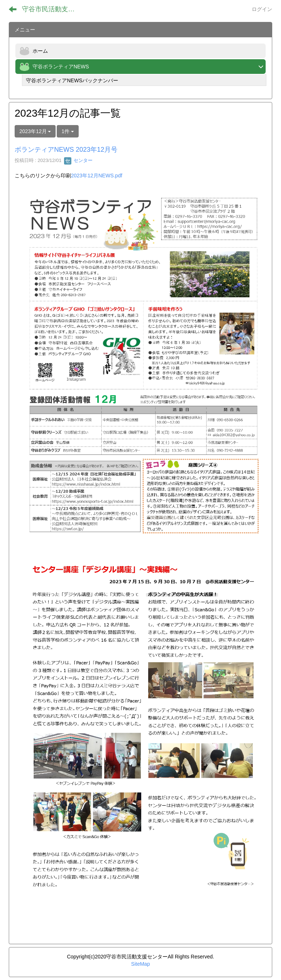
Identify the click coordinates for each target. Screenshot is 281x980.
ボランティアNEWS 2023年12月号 (66, 150)
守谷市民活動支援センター (53, 9)
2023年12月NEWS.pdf (97, 176)
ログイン (262, 9)
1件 (68, 131)
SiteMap (140, 964)
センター (78, 160)
